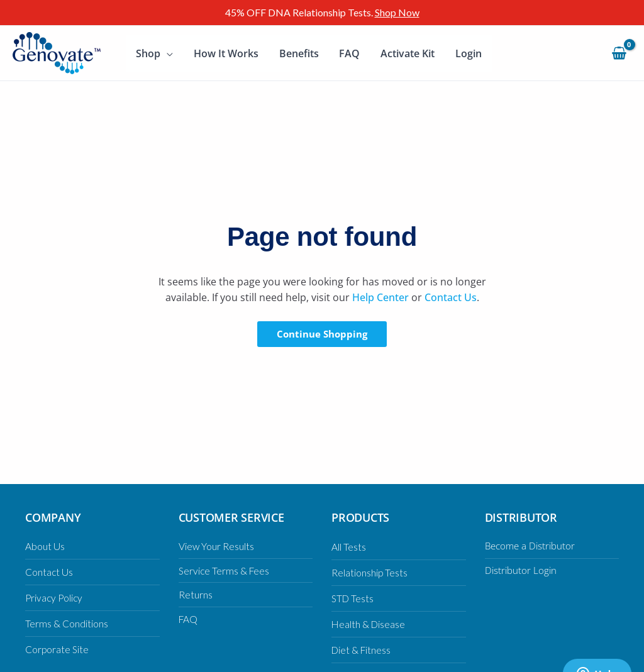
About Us (45, 546)
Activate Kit (406, 53)
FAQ (348, 53)
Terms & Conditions (67, 623)
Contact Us (451, 297)
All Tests (349, 547)
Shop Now (397, 12)
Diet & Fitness (362, 650)
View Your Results (217, 546)
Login (466, 53)
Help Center (380, 297)
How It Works (225, 53)
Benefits (298, 53)
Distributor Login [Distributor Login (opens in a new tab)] (522, 570)
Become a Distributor (532, 546)
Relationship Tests (370, 572)
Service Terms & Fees (225, 570)
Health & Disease (369, 624)
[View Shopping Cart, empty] (619, 53)
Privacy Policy (55, 598)
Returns (196, 594)
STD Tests (353, 598)
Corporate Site (58, 649)
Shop (148, 53)
